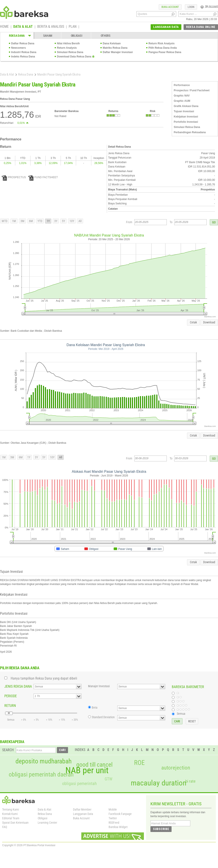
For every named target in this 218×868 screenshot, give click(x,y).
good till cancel (94, 765)
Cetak (193, 322)
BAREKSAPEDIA (12, 742)
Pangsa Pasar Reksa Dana (165, 52)
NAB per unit (87, 770)
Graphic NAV (182, 96)
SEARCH (8, 750)
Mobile (113, 809)
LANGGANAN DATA (166, 27)
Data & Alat (7, 74)
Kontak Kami (10, 814)
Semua (181, 714)
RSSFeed (114, 823)
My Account (209, 6)
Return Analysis (67, 48)
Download (209, 322)
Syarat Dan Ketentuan (15, 823)
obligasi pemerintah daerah (41, 775)
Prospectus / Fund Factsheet (192, 90)
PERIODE (11, 696)
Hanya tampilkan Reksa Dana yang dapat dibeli (44, 678)
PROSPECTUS (14, 177)
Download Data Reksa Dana (74, 57)
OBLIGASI (77, 36)
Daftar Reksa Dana (23, 43)
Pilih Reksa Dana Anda (163, 48)
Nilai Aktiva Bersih (68, 43)
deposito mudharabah (43, 761)
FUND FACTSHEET (43, 177)
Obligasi (43, 818)
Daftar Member (82, 809)
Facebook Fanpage (120, 814)
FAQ (5, 827)
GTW (108, 779)
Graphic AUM (182, 101)
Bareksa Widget (118, 827)
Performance (182, 85)
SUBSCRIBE (161, 829)
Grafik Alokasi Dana (186, 106)
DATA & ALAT (23, 27)
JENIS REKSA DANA (18, 686)
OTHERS (106, 36)
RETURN (10, 706)
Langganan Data (83, 814)
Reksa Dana (26, 74)
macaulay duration (159, 783)
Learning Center (47, 823)
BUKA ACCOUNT (170, 7)
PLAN (73, 27)
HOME (4, 27)
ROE (139, 763)
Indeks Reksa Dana (23, 57)
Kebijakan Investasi (186, 117)
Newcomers (18, 48)
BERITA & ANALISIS (51, 27)
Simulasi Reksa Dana (70, 52)
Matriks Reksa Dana (115, 48)
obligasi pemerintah (79, 783)
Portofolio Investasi (186, 122)
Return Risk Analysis (162, 43)
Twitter (113, 818)
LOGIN (191, 7)
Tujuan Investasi (184, 111)
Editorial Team (11, 818)
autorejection (176, 768)
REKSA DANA (17, 36)
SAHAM (48, 36)
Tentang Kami (11, 809)
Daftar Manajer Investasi (118, 52)
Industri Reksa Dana (24, 52)
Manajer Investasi (99, 686)
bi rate (190, 781)
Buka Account (81, 818)
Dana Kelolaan (112, 43)
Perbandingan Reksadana (190, 132)
